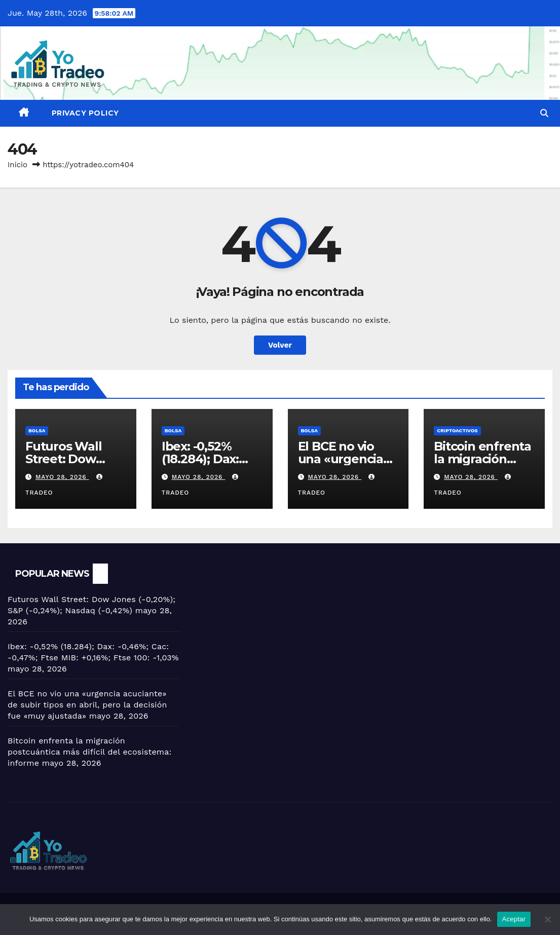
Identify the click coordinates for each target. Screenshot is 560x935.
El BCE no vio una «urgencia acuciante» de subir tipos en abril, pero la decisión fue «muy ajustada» (87, 705)
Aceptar (514, 919)
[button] (544, 113)
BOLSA (37, 431)
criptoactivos (457, 431)
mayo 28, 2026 (62, 477)
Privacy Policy (85, 113)
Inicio (17, 165)
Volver (280, 345)
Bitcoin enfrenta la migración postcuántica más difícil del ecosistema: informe (90, 752)
